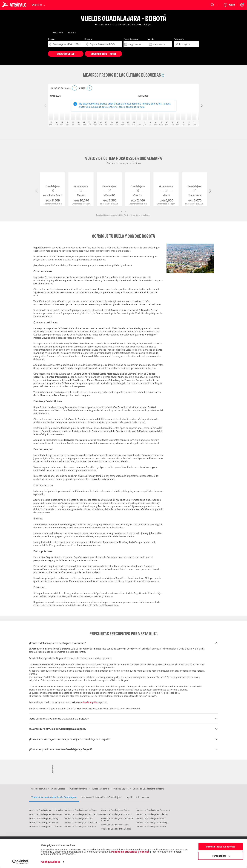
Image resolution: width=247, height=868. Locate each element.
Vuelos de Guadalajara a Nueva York (82, 822)
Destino (89, 39)
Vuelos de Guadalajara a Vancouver (45, 814)
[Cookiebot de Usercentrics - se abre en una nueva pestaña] (20, 862)
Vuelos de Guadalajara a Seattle (152, 827)
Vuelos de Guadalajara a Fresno (152, 818)
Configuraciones (51, 862)
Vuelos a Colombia (100, 789)
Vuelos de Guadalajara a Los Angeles (46, 810)
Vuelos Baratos (58, 789)
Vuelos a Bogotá (121, 789)
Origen (51, 39)
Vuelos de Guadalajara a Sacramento (154, 810)
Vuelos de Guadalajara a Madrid (44, 822)
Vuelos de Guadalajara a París (115, 825)
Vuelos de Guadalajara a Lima (79, 818)
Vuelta (151, 39)
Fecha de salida (131, 39)
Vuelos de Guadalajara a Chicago (44, 818)
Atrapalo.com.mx (39, 789)
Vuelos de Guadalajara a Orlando (152, 814)
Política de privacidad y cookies (130, 852)
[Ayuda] (229, 5)
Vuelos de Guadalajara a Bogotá (116, 829)
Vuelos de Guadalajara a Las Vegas (81, 810)
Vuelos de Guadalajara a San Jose (80, 827)
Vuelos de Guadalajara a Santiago (153, 822)
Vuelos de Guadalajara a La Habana (45, 827)
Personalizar (221, 856)
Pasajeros (179, 39)
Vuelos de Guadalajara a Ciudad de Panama (117, 819)
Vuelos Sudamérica (78, 789)
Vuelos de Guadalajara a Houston (117, 814)
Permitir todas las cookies (221, 847)
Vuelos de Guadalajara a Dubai (115, 810)
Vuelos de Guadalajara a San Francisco (83, 814)
